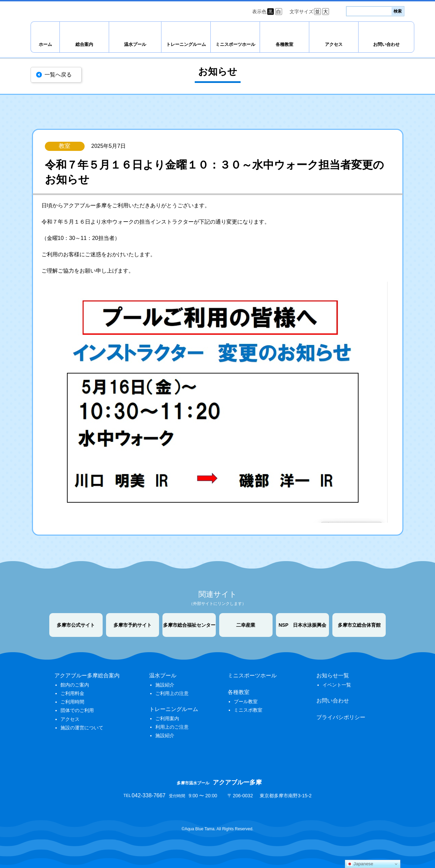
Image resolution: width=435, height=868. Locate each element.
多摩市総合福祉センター (189, 625)
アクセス (334, 44)
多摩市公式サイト (76, 625)
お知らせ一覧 (333, 675)
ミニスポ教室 (248, 710)
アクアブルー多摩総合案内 (87, 675)
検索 (398, 11)
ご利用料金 (72, 693)
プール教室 (246, 701)
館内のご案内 (75, 685)
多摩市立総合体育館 (359, 625)
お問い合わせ (386, 44)
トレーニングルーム (186, 44)
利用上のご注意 (172, 727)
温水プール (135, 44)
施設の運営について (82, 728)
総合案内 (84, 44)
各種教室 (284, 44)
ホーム (45, 44)
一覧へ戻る (58, 75)
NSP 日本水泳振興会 (303, 625)
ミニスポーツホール (235, 44)
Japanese (360, 864)
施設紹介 (165, 685)
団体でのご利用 (77, 710)
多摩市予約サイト (133, 625)
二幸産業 (246, 625)
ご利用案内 (167, 718)
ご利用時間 (72, 702)
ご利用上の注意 (172, 693)
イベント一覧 (337, 685)
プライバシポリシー (341, 717)
